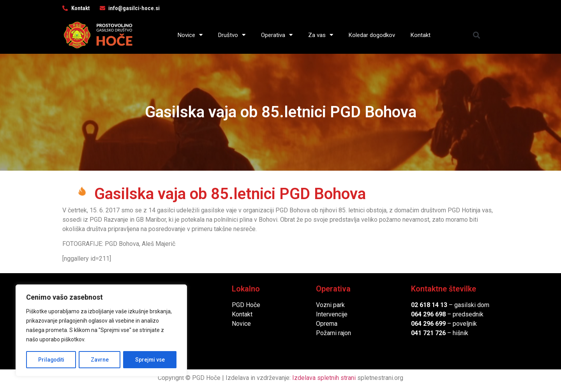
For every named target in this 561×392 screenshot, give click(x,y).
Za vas (321, 35)
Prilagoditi (51, 360)
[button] (477, 35)
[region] (101, 331)
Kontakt (421, 35)
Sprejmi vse (150, 360)
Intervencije (332, 314)
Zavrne (100, 360)
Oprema (327, 324)
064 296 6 (425, 314)
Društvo (232, 35)
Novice (190, 35)
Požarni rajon (333, 333)
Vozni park (330, 305)
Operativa (277, 35)
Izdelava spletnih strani (324, 378)
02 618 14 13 (429, 305)
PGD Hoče (246, 305)
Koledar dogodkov (372, 35)
